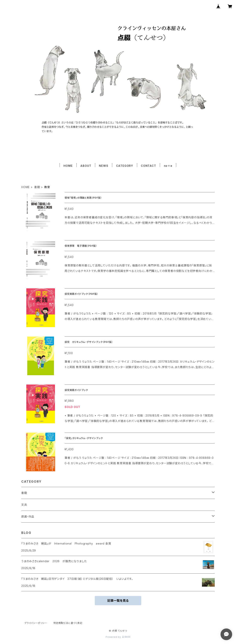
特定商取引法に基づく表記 (68, 623)
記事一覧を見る (118, 601)
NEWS (103, 166)
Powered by (118, 637)
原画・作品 (28, 516)
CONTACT (148, 166)
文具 (24, 505)
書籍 (37, 187)
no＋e (168, 166)
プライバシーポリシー (36, 623)
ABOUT (86, 166)
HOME (68, 166)
